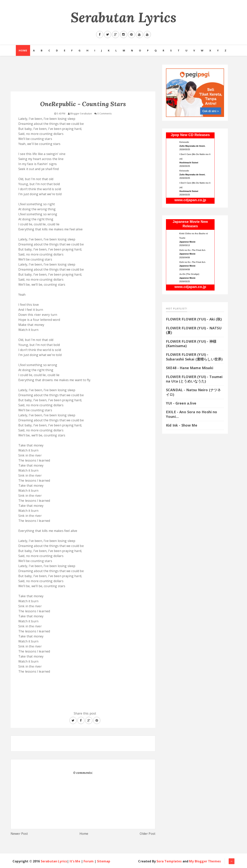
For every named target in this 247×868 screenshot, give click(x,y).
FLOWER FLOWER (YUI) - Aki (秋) (194, 319)
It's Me (75, 861)
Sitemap (104, 861)
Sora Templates (169, 861)
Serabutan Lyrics (124, 17)
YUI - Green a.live (181, 403)
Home (23, 50)
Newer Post (19, 834)
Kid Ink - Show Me (182, 425)
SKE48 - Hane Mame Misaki (190, 368)
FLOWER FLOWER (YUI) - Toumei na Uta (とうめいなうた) (194, 379)
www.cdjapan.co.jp (190, 200)
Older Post (148, 834)
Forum (89, 861)
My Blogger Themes (205, 861)
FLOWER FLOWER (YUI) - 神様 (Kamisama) (191, 344)
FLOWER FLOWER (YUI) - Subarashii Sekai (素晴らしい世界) (194, 357)
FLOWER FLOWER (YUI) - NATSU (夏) (194, 330)
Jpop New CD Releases (190, 135)
